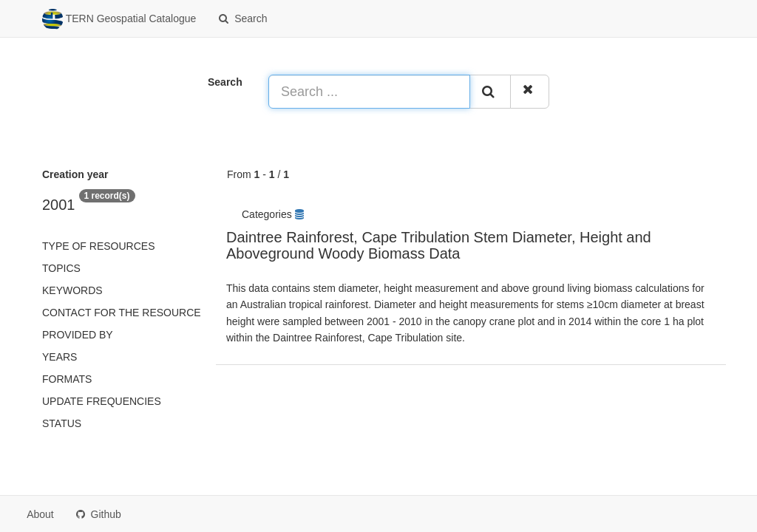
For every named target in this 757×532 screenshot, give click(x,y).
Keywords (72, 290)
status (62, 423)
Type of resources (98, 246)
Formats (67, 379)
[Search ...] (369, 92)
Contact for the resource (122, 313)
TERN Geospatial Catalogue (119, 19)
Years (60, 357)
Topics (61, 268)
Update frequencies (102, 401)
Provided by (78, 335)
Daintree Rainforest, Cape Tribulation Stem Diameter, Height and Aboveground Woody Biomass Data (439, 245)
